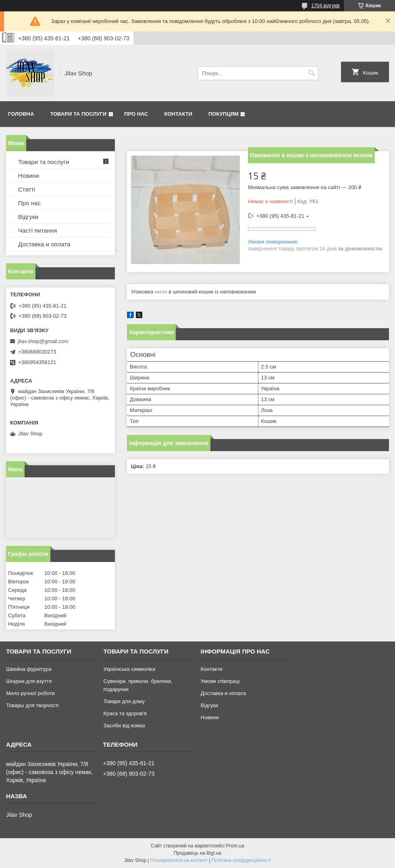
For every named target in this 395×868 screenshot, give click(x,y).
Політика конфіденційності (241, 860)
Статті (27, 189)
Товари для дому (124, 701)
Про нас (136, 114)
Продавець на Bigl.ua (197, 853)
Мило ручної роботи (30, 693)
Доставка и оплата (44, 244)
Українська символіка (129, 669)
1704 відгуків (325, 6)
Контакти (179, 114)
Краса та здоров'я (125, 713)
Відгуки (28, 217)
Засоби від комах (124, 725)
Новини (29, 176)
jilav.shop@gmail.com (43, 341)
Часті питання (37, 230)
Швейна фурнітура (29, 669)
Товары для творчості (32, 705)
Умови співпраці (220, 681)
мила (161, 292)
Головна (21, 114)
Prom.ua (235, 846)
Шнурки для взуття (29, 681)
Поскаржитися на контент (179, 860)
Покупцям (223, 114)
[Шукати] (311, 73)
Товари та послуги (78, 114)
